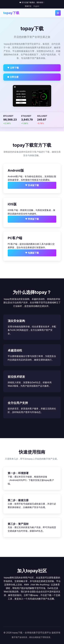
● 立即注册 (13, 77)
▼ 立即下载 (13, 68)
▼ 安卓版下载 (32, 185)
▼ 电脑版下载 (32, 253)
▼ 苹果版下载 (32, 219)
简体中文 (28, 6)
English (36, 6)
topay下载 (11, 13)
